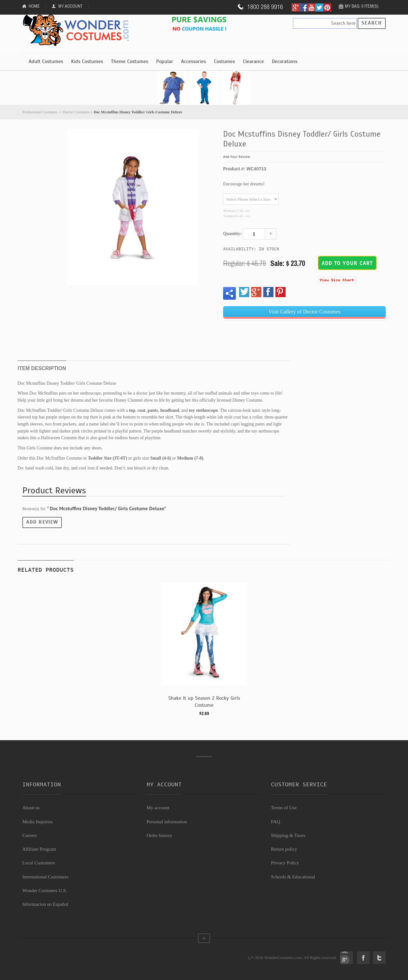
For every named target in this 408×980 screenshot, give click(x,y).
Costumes (224, 61)
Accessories (193, 61)
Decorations (285, 61)
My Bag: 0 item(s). (362, 6)
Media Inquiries (37, 822)
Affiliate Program (39, 849)
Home (34, 6)
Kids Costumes (87, 61)
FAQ (276, 822)
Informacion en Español (45, 904)
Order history (159, 835)
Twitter (379, 958)
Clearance (253, 61)
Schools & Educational (293, 877)
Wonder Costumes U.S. (45, 891)
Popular (165, 61)
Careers (30, 835)
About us (31, 808)
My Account (70, 6)
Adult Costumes (46, 61)
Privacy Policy (285, 863)
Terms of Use (284, 808)
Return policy (284, 849)
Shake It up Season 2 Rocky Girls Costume (204, 702)
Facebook (363, 958)
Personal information (167, 822)
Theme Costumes (130, 61)
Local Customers (39, 863)
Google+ (346, 958)
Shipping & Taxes (288, 835)
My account (158, 808)
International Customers (45, 877)
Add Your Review (237, 157)
